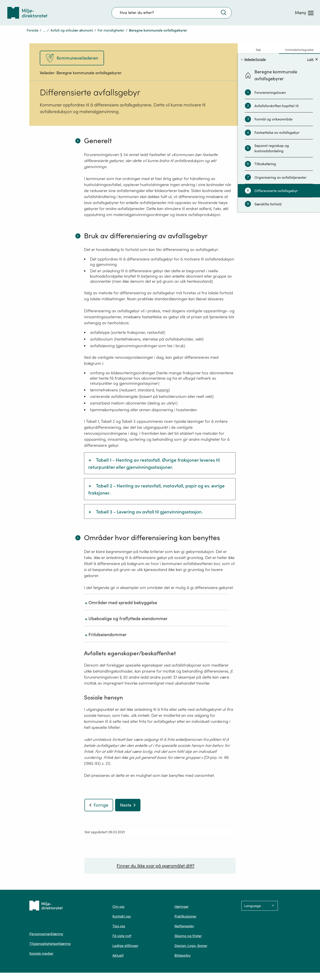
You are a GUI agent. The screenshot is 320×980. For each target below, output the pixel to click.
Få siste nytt (122, 936)
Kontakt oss (122, 916)
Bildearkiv (183, 955)
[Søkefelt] (172, 13)
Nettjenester (184, 926)
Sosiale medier (41, 953)
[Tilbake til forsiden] (27, 13)
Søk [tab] (258, 50)
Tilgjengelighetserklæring (50, 944)
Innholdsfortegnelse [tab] (299, 50)
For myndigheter (111, 30)
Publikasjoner (185, 916)
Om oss (118, 906)
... (44, 30)
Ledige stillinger (125, 946)
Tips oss (119, 926)
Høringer (182, 906)
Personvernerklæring (46, 934)
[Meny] (304, 13)
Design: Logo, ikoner (191, 946)
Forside (33, 30)
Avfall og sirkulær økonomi (72, 30)
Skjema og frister (188, 936)
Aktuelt (118, 955)
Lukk (312, 59)
